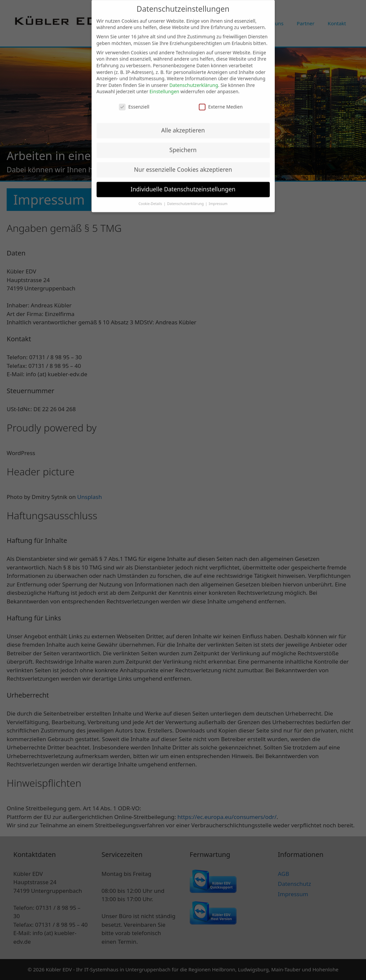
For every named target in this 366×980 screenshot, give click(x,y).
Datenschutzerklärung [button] (186, 200)
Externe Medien (221, 103)
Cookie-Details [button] (151, 200)
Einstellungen (164, 88)
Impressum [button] (218, 200)
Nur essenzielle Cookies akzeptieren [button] (183, 165)
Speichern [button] (183, 146)
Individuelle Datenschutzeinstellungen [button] (183, 185)
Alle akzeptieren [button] (183, 126)
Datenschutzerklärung (193, 81)
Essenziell (134, 103)
